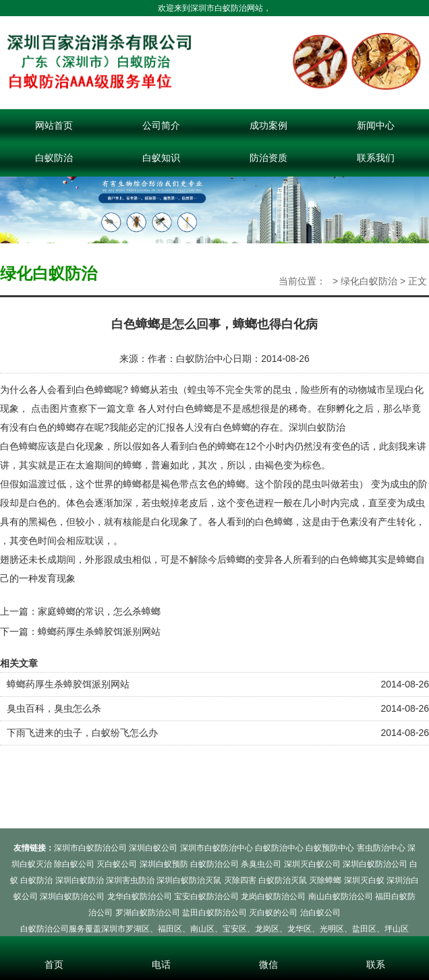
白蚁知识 (161, 158)
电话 (161, 946)
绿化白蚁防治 (369, 281)
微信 (268, 946)
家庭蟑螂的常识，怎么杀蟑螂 (99, 611)
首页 (54, 946)
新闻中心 (376, 125)
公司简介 (161, 125)
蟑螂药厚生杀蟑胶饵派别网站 (99, 632)
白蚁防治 (54, 158)
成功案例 (268, 125)
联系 (375, 946)
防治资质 (268, 158)
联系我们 (376, 158)
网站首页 (54, 125)
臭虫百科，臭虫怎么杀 (54, 708)
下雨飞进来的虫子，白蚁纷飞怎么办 (82, 733)
